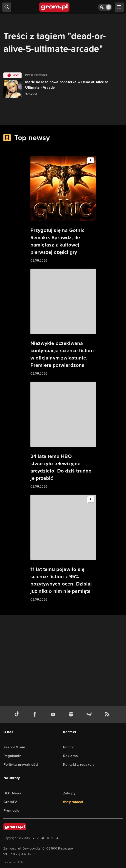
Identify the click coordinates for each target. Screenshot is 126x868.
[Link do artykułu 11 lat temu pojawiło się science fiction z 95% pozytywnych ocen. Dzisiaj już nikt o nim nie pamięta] (63, 548)
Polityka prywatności (21, 764)
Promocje (11, 810)
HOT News (12, 793)
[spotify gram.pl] (72, 714)
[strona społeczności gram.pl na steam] (90, 714)
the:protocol (73, 802)
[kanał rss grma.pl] (108, 714)
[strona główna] (55, 7)
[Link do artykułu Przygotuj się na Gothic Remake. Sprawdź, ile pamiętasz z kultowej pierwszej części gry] (63, 209)
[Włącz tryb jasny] (105, 7)
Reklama (70, 756)
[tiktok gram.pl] (18, 714)
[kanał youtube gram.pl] (54, 714)
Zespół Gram (14, 747)
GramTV (10, 802)
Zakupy (69, 793)
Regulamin (12, 756)
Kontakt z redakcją (79, 764)
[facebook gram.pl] (36, 714)
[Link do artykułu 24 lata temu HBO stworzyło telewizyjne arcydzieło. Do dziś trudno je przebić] (63, 435)
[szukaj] (7, 7)
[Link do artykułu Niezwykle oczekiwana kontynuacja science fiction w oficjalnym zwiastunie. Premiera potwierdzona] (63, 322)
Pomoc (69, 747)
